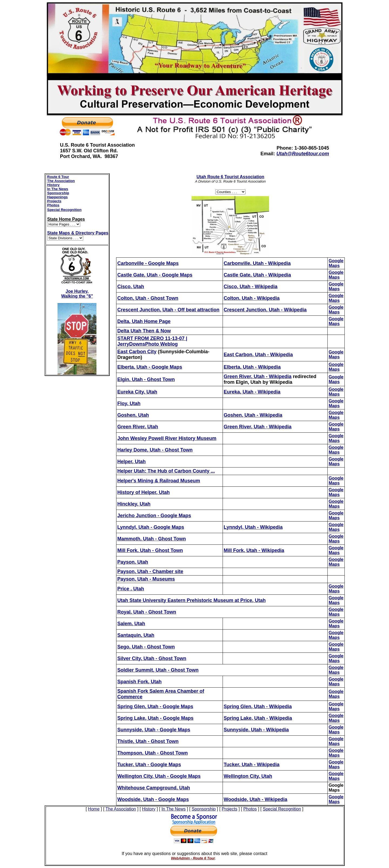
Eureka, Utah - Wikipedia (252, 392)
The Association (61, 181)
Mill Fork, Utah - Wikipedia (254, 550)
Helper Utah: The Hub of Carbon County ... (166, 471)
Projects (54, 201)
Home (94, 809)
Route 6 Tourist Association (231, 177)
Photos (53, 205)
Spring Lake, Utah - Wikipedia (258, 718)
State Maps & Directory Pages (78, 233)
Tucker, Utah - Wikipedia (252, 765)
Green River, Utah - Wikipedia (258, 427)
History (53, 185)
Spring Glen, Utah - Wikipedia (258, 706)
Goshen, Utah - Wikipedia (253, 415)
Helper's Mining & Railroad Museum (159, 481)
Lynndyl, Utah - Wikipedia (253, 527)
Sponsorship (58, 193)
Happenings (58, 197)
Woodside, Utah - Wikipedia (256, 799)
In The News (58, 189)
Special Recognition (64, 210)
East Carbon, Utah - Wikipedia (258, 355)
